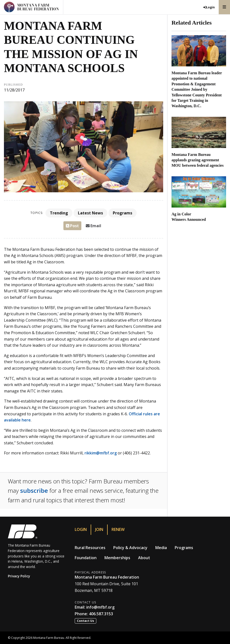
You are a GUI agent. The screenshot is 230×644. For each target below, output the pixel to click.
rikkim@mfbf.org (100, 453)
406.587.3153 (101, 614)
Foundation (86, 558)
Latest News (90, 213)
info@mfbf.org (100, 607)
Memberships (117, 558)
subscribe (34, 490)
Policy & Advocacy (130, 548)
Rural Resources (90, 548)
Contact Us (86, 621)
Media (161, 548)
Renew (118, 529)
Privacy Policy (19, 576)
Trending (59, 213)
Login (81, 529)
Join (99, 529)
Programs (122, 213)
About (144, 558)
